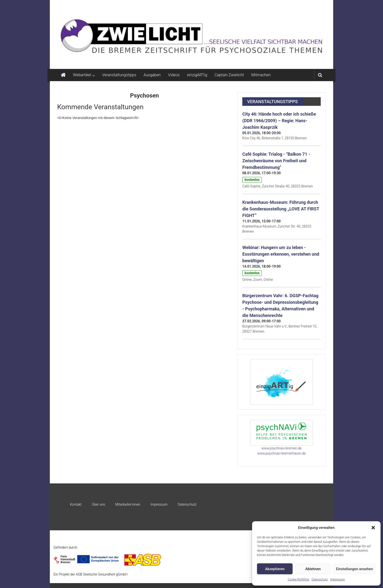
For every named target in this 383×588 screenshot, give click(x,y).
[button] (373, 528)
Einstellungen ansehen (355, 569)
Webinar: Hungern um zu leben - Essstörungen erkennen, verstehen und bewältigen (281, 254)
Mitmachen (261, 75)
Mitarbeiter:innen (128, 504)
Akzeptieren (275, 569)
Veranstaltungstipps (119, 75)
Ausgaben (152, 75)
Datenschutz (320, 579)
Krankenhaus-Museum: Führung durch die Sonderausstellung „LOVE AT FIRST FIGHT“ (281, 209)
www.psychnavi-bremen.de (282, 448)
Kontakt (76, 504)
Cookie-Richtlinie (298, 579)
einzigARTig (197, 75)
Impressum (338, 579)
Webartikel (82, 75)
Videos (174, 75)
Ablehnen (313, 569)
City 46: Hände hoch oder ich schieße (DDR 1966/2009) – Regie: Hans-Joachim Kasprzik (279, 121)
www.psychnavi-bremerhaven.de (281, 453)
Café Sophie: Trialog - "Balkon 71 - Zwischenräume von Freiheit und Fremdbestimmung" (276, 161)
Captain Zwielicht (229, 75)
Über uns (98, 504)
